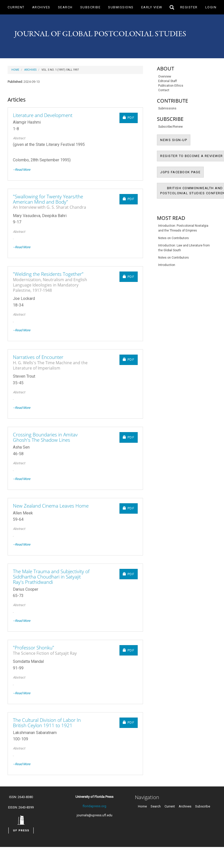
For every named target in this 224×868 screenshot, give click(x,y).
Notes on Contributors (174, 238)
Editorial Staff (168, 81)
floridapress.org (94, 806)
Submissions (121, 7)
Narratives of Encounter (53, 362)
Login (211, 7)
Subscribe (90, 7)
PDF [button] (130, 117)
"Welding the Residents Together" (53, 282)
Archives (41, 7)
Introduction (167, 265)
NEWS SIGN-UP (175, 140)
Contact (164, 90)
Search (65, 7)
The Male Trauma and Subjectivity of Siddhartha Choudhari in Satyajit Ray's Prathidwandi (51, 577)
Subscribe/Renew (170, 127)
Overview (165, 76)
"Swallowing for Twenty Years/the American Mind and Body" (53, 202)
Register (189, 7)
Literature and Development (43, 115)
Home (15, 70)
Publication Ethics (171, 86)
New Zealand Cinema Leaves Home (51, 506)
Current (16, 7)
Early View (152, 7)
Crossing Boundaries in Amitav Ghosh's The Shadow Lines (45, 437)
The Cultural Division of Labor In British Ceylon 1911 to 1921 (47, 723)
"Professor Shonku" (45, 650)
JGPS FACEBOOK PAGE (182, 172)
